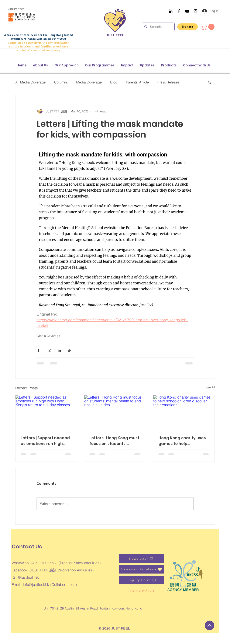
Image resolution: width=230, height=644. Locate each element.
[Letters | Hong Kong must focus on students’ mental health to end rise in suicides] (115, 413)
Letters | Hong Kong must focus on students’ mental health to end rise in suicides (115, 441)
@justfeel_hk (28, 577)
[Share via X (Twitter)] (49, 350)
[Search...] (158, 27)
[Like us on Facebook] (142, 569)
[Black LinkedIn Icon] (171, 11)
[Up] (210, 625)
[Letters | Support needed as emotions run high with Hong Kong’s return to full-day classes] (46, 413)
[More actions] (191, 111)
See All (210, 387)
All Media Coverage (30, 82)
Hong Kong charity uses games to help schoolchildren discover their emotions (182, 441)
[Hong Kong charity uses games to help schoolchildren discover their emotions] (184, 413)
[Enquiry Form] (142, 580)
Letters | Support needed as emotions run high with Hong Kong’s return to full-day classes (45, 441)
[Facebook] (179, 11)
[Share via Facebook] (39, 350)
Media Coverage (89, 82)
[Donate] (188, 27)
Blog (114, 82)
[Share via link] (70, 350)
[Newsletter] (142, 559)
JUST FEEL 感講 (43, 570)
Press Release (168, 82)
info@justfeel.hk (36, 584)
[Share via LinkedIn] (59, 350)
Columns (61, 82)
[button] (208, 27)
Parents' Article (137, 82)
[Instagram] (195, 11)
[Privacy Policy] (142, 591)
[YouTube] (187, 11)
